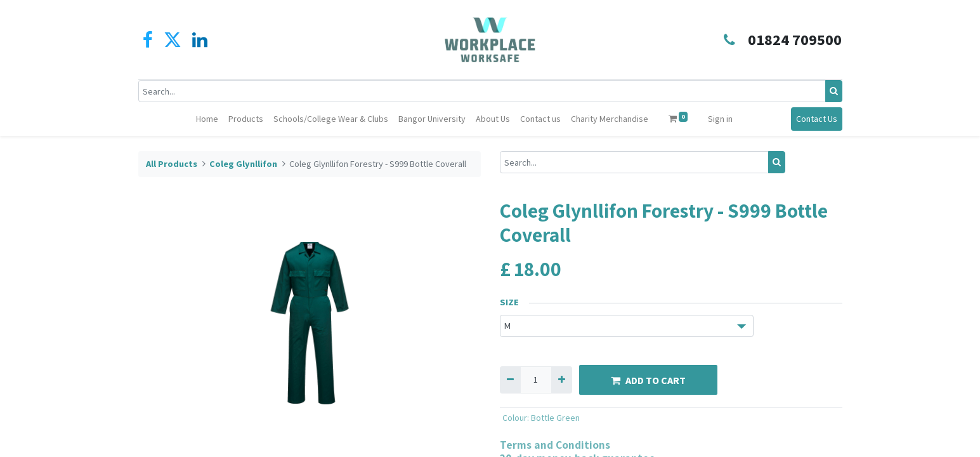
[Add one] (562, 380)
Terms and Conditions (555, 445)
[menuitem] (207, 119)
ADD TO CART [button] (648, 380)
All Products (172, 164)
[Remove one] (510, 380)
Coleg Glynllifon (243, 164)
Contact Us (817, 119)
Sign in (720, 119)
